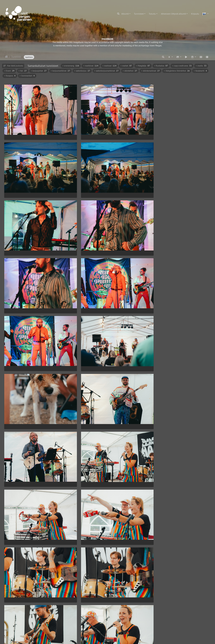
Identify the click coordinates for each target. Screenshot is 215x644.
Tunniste (16, 57)
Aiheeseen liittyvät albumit (173, 14)
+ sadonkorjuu (82, 71)
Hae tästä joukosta (13, 66)
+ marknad (109, 66)
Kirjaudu (195, 14)
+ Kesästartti (200, 71)
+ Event (9, 71)
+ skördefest (130, 71)
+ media (201, 66)
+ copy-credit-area (182, 66)
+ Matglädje (143, 66)
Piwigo (113, 639)
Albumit (125, 14)
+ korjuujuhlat (39, 71)
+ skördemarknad (150, 71)
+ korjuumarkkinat (60, 71)
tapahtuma (29, 57)
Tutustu (152, 14)
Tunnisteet (139, 14)
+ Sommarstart (27, 76)
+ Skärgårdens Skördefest (177, 71)
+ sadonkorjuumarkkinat (106, 71)
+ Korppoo (10, 76)
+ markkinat (91, 66)
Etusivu (6, 57)
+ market (126, 66)
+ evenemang (71, 66)
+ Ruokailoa (161, 66)
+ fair (23, 71)
